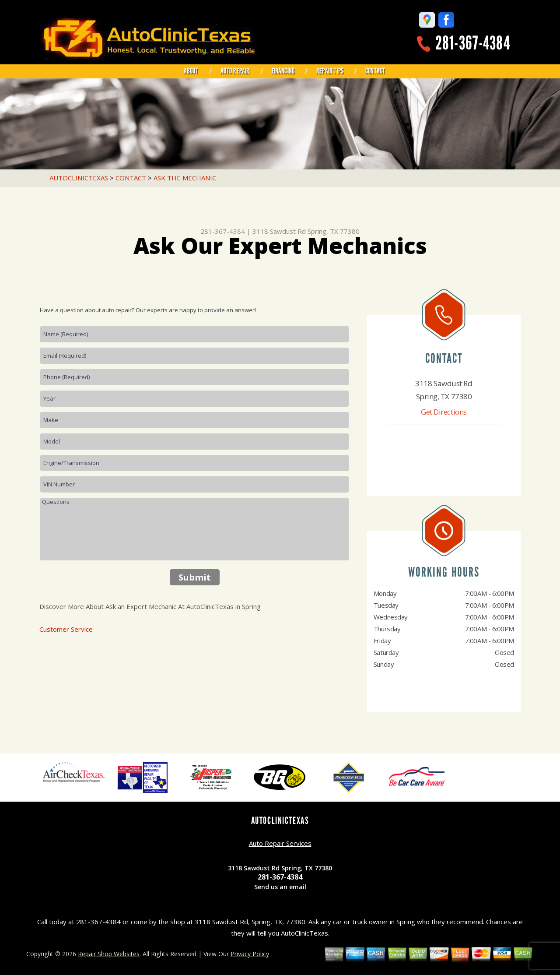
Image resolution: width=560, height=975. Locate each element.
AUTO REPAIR (235, 71)
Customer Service (66, 629)
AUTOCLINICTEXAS (79, 178)
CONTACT (375, 71)
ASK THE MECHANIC (185, 178)
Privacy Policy (250, 954)
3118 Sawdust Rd (279, 231)
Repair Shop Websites (109, 954)
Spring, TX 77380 (334, 231)
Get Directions (444, 412)
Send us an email (280, 887)
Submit (195, 577)
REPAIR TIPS (330, 71)
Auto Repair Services (280, 843)
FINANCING (283, 71)
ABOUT (191, 71)
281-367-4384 (473, 43)
